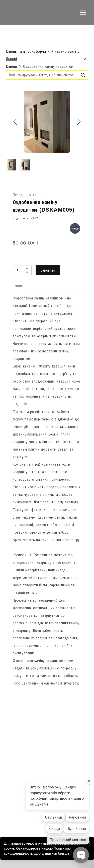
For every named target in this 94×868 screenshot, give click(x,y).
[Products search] (47, 75)
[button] (83, 75)
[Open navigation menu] (83, 13)
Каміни (12, 66)
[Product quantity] (21, 270)
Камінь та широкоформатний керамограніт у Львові (43, 55)
